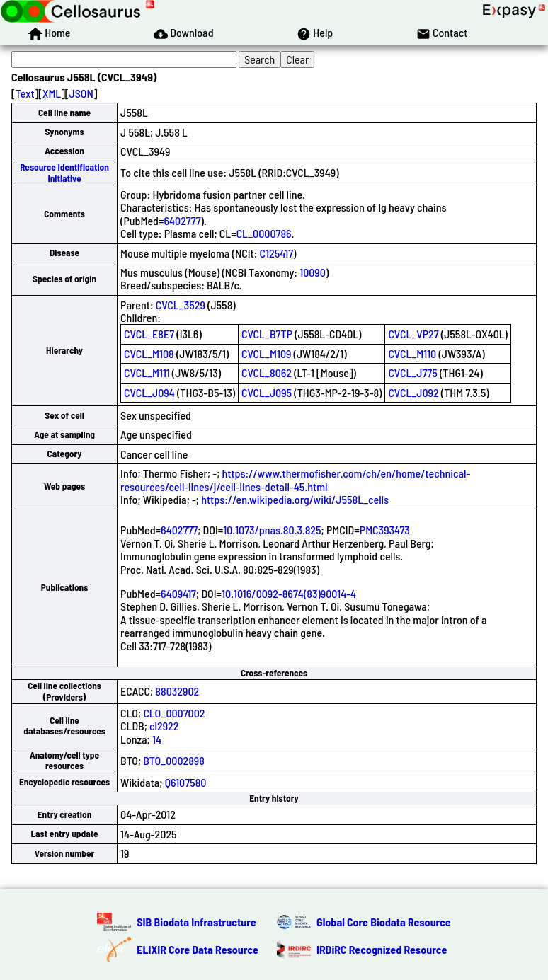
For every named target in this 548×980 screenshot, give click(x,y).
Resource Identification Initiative (64, 172)
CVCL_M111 (147, 373)
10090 (313, 272)
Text (25, 93)
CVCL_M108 (149, 353)
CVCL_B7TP (267, 334)
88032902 (177, 691)
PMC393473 (385, 530)
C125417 (276, 253)
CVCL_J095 (267, 392)
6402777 (182, 220)
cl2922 (164, 726)
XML (52, 93)
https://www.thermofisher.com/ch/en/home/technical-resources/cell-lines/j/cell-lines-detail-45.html (295, 479)
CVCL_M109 (266, 353)
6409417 (178, 593)
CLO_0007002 (174, 713)
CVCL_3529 (181, 305)
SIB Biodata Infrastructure (196, 922)
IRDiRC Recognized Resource (382, 949)
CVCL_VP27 (413, 334)
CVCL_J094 (149, 392)
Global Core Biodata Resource (384, 922)
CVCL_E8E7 (149, 334)
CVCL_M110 (412, 353)
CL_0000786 (264, 233)
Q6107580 (186, 782)
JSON (81, 93)
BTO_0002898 (174, 760)
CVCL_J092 (413, 392)
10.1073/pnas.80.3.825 (272, 530)
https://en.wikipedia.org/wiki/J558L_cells (295, 499)
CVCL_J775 (412, 373)
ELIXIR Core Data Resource (198, 949)
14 (157, 739)
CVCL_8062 (267, 373)
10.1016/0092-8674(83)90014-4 (289, 593)
